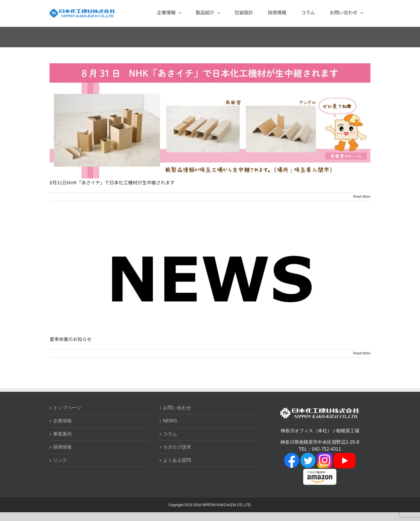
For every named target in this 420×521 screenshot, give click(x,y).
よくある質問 (177, 460)
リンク (60, 460)
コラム (170, 434)
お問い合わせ (177, 408)
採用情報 (62, 447)
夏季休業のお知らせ (71, 339)
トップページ (67, 408)
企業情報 (62, 421)
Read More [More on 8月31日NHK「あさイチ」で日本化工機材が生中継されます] (362, 197)
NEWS (170, 421)
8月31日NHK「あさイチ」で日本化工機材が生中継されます (112, 182)
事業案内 (62, 434)
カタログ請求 (177, 447)
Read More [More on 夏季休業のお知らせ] (362, 353)
